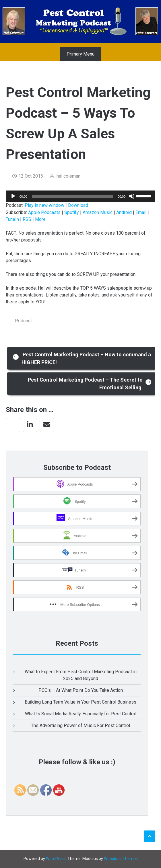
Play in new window (44, 205)
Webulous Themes (121, 859)
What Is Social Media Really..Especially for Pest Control (81, 714)
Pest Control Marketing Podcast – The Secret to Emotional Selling (90, 384)
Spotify (72, 212)
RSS (27, 219)
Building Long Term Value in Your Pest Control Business (80, 702)
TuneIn (12, 219)
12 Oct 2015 (28, 176)
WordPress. (56, 859)
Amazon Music (98, 212)
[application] (81, 196)
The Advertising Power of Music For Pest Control (80, 725)
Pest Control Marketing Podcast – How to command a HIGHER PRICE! (82, 358)
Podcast (23, 321)
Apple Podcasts (44, 212)
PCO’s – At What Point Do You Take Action (81, 690)
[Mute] (132, 196)
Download (78, 205)
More (40, 219)
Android (124, 212)
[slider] (72, 196)
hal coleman (65, 176)
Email (141, 212)
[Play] (13, 196)
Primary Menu (80, 54)
